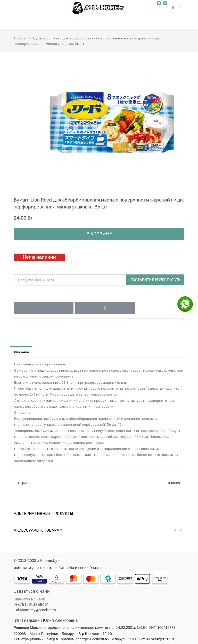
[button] (43, 308)
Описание (21, 352)
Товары (20, 38)
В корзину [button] (99, 234)
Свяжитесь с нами (29, 599)
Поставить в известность (155, 280)
